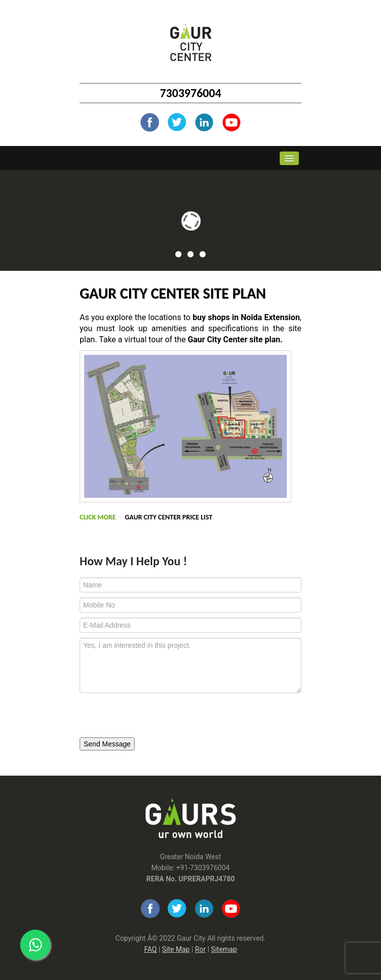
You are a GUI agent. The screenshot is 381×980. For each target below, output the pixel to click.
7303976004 (190, 93)
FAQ (150, 949)
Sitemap (224, 949)
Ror (200, 949)
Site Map (176, 949)
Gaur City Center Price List (169, 517)
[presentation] (149, 716)
